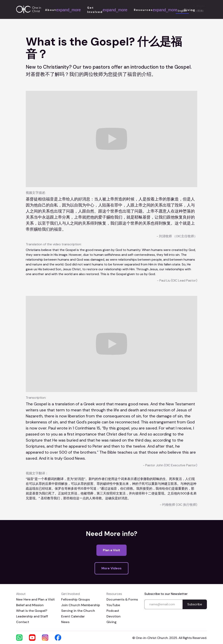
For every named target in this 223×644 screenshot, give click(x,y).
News (65, 622)
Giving (111, 622)
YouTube (113, 605)
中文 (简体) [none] (197, 11)
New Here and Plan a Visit (35, 599)
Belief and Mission (30, 605)
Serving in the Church (78, 611)
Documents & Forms (122, 599)
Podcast (113, 611)
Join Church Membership (81, 605)
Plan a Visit (111, 550)
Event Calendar (73, 616)
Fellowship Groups (75, 599)
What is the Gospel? (32, 611)
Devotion (114, 616)
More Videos (111, 568)
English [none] (182, 11)
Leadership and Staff (32, 616)
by (199, 6)
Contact (23, 622)
